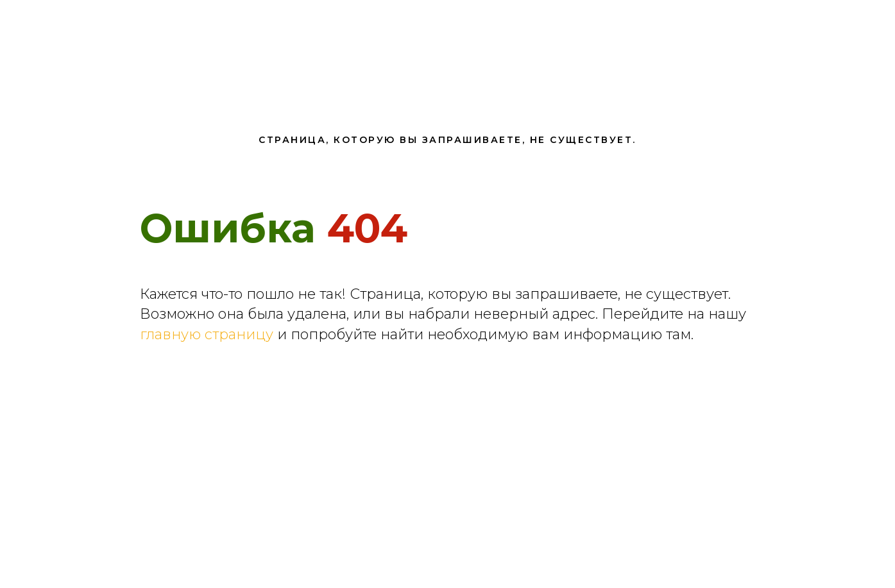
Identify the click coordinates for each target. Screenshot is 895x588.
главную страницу (207, 334)
